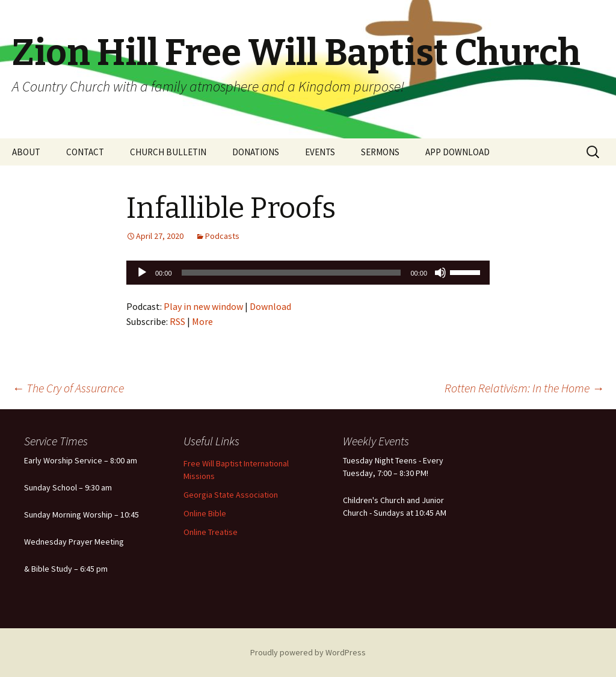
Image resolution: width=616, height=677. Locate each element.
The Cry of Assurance (68, 388)
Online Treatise (211, 532)
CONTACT (85, 152)
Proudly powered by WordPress (308, 652)
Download (270, 306)
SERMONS (380, 152)
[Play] (142, 273)
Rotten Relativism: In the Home (524, 388)
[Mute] (440, 273)
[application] (308, 273)
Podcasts (222, 236)
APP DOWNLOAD (457, 152)
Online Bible (205, 513)
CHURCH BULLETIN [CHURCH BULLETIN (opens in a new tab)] (168, 152)
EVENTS (320, 152)
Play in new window (203, 306)
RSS (177, 321)
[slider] (291, 273)
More (202, 321)
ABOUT (26, 152)
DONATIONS (256, 152)
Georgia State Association (231, 495)
